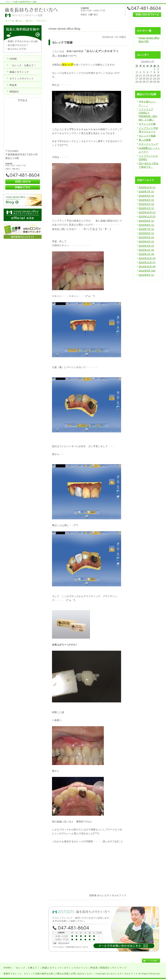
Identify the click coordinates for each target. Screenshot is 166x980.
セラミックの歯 (147, 124)
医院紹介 (105, 968)
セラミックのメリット (76, 968)
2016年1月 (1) (146, 208)
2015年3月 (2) (146, 246)
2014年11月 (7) (147, 262)
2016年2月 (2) (146, 204)
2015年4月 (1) (146, 242)
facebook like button (118, 888)
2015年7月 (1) (146, 229)
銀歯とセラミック (52, 968)
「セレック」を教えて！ (27, 968)
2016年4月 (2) (146, 200)
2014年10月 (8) (147, 267)
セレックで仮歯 (147, 136)
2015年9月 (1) (146, 221)
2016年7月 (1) (146, 192)
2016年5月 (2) (146, 196)
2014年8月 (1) (146, 275)
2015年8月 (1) (146, 225)
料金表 (94, 968)
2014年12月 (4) (147, 258)
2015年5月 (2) (146, 237)
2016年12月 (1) (147, 187)
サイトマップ (119, 968)
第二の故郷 (145, 140)
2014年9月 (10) (147, 271)
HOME (7, 968)
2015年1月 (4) (146, 254)
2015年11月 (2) (147, 217)
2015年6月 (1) (146, 233)
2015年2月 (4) (146, 250)
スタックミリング (148, 144)
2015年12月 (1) (147, 212)
